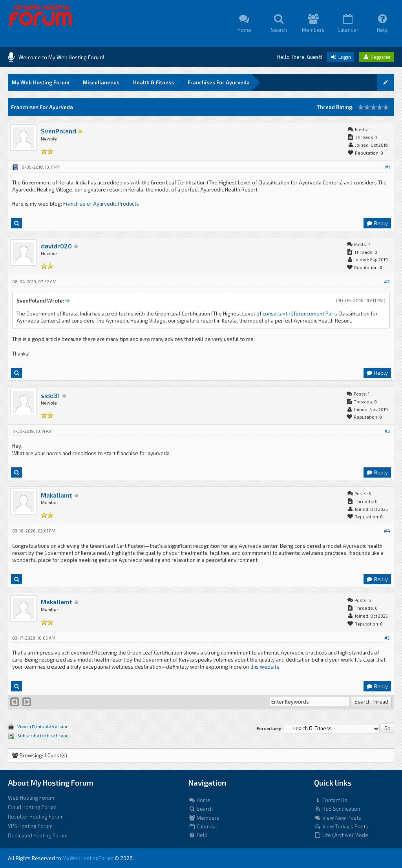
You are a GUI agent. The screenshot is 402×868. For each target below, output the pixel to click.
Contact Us (331, 800)
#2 (387, 282)
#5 (387, 638)
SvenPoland (58, 131)
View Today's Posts (341, 826)
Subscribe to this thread (43, 736)
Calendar (203, 826)
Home (199, 800)
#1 (387, 167)
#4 (387, 531)
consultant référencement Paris (301, 314)
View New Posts (338, 818)
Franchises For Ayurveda (219, 82)
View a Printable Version (43, 727)
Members (204, 818)
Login (341, 57)
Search (201, 809)
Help (198, 835)
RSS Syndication (337, 809)
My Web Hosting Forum (40, 82)
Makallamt (57, 495)
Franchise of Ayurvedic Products (101, 204)
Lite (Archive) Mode (341, 835)
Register (377, 57)
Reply (377, 223)
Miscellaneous (101, 82)
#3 (387, 431)
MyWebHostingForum (88, 858)
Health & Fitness (153, 82)
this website (265, 667)
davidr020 (56, 246)
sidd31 (50, 395)
